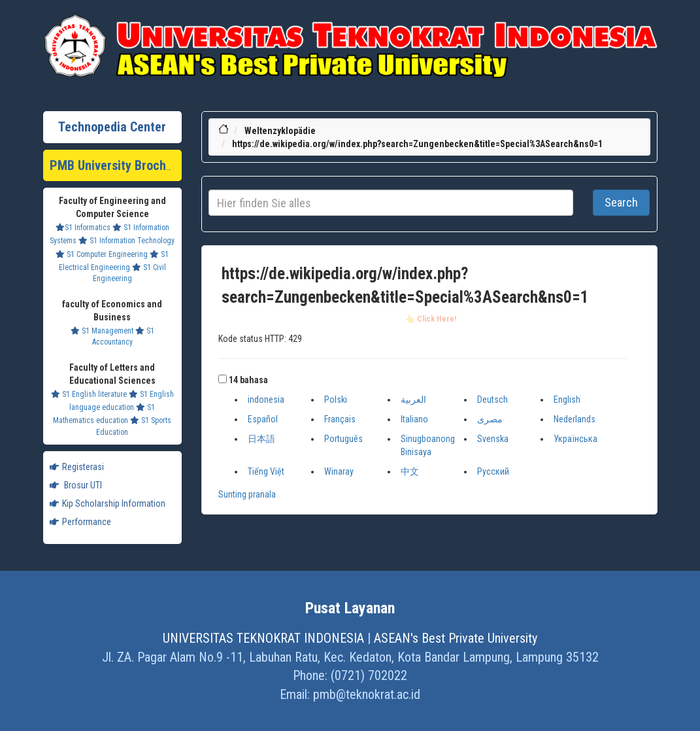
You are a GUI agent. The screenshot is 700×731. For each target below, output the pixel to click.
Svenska (493, 439)
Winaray (339, 471)
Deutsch (492, 399)
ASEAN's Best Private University (456, 638)
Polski (336, 399)
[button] (223, 379)
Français (340, 419)
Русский (493, 471)
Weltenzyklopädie (280, 131)
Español (263, 419)
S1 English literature (89, 394)
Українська (575, 439)
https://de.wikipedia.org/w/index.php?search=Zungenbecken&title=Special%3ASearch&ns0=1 (417, 144)
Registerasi (77, 467)
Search (621, 202)
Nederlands (575, 419)
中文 (410, 471)
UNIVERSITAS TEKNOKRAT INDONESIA (263, 638)
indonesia (266, 399)
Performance (80, 522)
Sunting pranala (247, 494)
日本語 (261, 439)
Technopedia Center (112, 127)
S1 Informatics (83, 228)
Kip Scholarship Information (108, 503)
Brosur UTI (76, 485)
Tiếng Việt (266, 471)
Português (343, 439)
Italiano (414, 419)
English (567, 399)
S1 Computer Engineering (102, 254)
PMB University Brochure (117, 165)
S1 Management (102, 331)
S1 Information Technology (126, 241)
